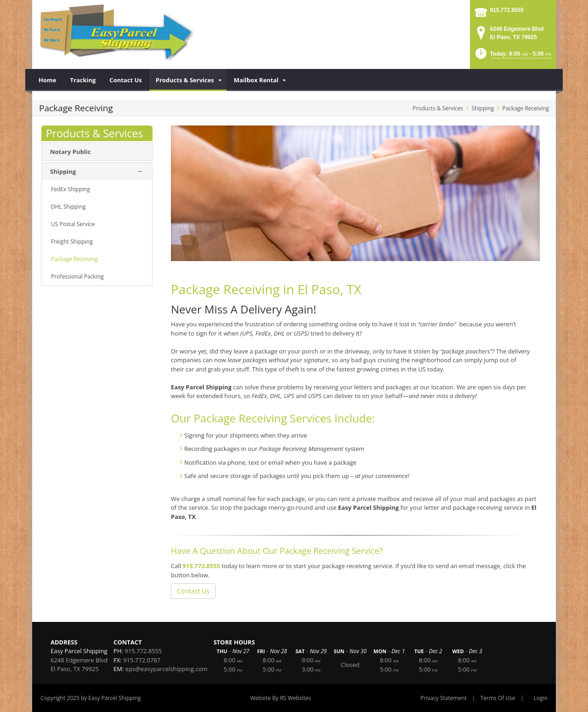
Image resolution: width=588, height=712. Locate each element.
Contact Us (193, 591)
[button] (512, 56)
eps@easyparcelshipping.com (167, 669)
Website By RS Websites (280, 698)
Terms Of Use (498, 698)
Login (541, 698)
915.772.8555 (507, 10)
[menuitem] (48, 80)
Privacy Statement (444, 698)
